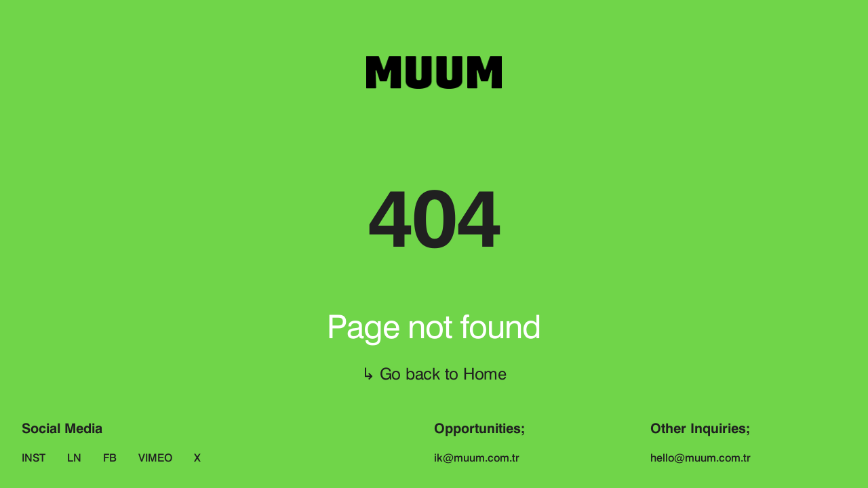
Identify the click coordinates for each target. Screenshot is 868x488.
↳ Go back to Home (434, 374)
